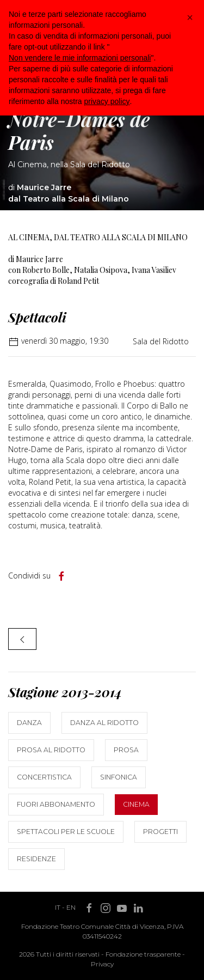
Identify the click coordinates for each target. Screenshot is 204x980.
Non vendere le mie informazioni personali (80, 58)
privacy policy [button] (107, 101)
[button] (190, 17)
